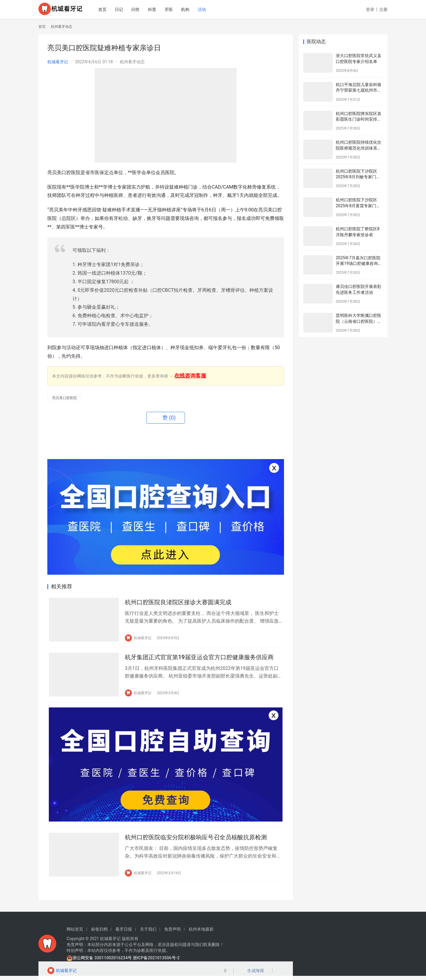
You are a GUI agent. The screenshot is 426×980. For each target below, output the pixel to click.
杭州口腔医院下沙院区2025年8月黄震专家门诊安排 (358, 206)
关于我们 (148, 933)
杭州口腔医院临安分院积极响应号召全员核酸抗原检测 (196, 841)
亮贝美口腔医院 (64, 398)
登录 (370, 9)
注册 (383, 9)
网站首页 (75, 933)
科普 (161, 9)
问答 (144, 9)
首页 (111, 9)
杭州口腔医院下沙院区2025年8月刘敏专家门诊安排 (358, 177)
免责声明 (172, 933)
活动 (210, 9)
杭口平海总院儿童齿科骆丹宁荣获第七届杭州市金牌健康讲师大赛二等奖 (359, 90)
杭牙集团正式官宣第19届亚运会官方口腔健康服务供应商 (199, 659)
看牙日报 (124, 933)
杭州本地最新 (201, 933)
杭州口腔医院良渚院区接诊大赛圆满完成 (178, 603)
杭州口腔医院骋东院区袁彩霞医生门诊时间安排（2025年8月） (359, 119)
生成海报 (253, 971)
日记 (128, 9)
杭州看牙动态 (132, 62)
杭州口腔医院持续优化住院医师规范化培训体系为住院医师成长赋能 (359, 148)
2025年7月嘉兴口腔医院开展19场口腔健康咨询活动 (359, 264)
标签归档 (99, 933)
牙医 (177, 9)
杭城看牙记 (58, 62)
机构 (194, 9)
